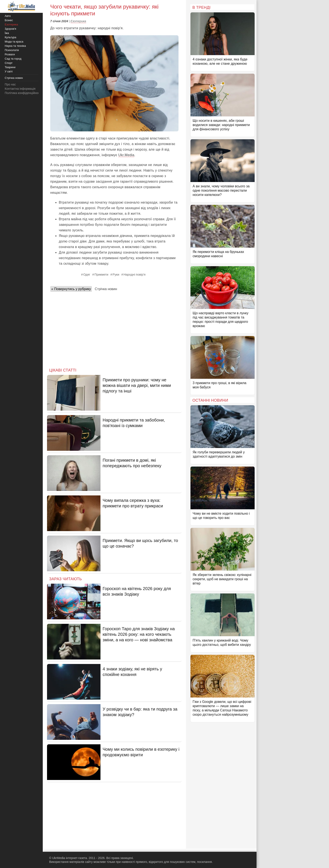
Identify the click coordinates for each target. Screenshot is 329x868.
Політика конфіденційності (23, 93)
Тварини (10, 67)
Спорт (9, 63)
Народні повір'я (135, 275)
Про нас (10, 84)
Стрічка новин (106, 289)
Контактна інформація (20, 89)
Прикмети (101, 275)
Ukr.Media (126, 155)
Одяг (87, 275)
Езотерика (78, 21)
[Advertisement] (114, 329)
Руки (116, 275)
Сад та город (13, 59)
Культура (10, 37)
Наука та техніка (15, 46)
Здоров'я (10, 29)
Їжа (7, 33)
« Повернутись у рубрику (71, 289)
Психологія (12, 50)
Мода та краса (14, 42)
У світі (9, 71)
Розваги (10, 54)
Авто (8, 16)
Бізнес (9, 20)
